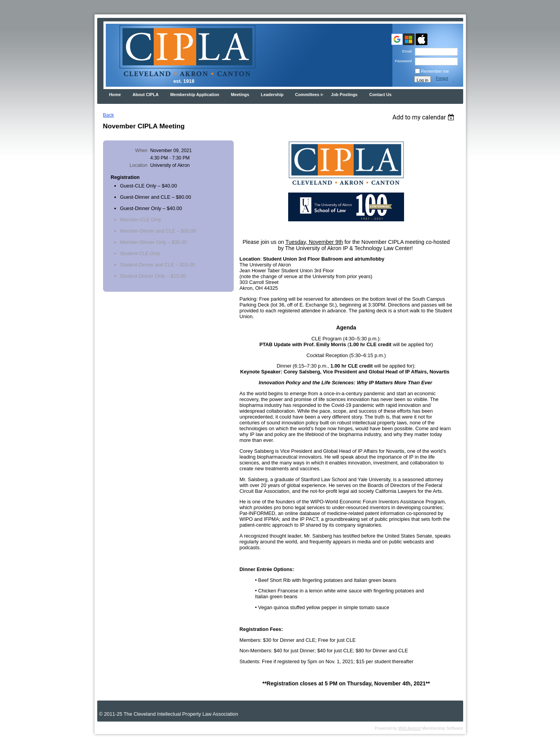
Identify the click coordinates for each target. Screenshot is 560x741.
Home (115, 95)
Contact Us (380, 95)
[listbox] (424, 117)
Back (108, 115)
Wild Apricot (409, 728)
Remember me (435, 71)
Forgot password (445, 81)
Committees (307, 95)
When (142, 151)
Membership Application (195, 95)
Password (402, 61)
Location (138, 165)
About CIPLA (146, 95)
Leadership (272, 95)
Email (406, 51)
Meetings (240, 95)
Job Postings (344, 95)
